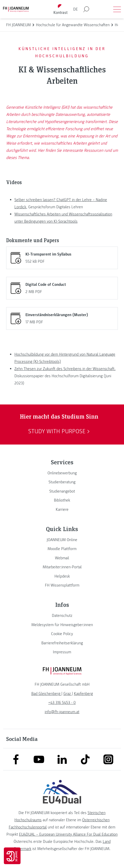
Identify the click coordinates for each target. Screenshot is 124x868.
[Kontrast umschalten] (60, 9)
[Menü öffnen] (117, 9)
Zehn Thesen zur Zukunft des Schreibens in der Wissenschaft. (65, 369)
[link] (62, 473)
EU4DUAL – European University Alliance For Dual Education (68, 834)
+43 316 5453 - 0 (62, 703)
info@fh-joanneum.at (62, 712)
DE (75, 9)
